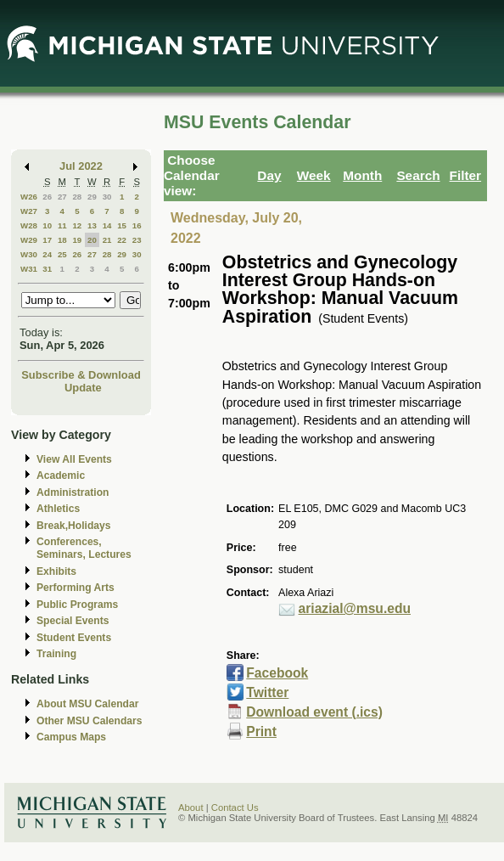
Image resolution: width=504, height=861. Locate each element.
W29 (29, 240)
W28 (29, 225)
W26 (29, 197)
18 (62, 240)
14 (107, 225)
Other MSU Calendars (90, 721)
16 (137, 225)
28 (77, 197)
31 (47, 269)
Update (83, 388)
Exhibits (56, 571)
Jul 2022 (81, 166)
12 (77, 225)
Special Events (73, 621)
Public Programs (77, 605)
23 (137, 240)
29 (92, 197)
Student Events (74, 638)
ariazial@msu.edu (355, 608)
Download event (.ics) (314, 712)
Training (56, 654)
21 (107, 240)
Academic (61, 476)
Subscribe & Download (81, 375)
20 (92, 240)
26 (47, 197)
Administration (73, 492)
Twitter (267, 692)
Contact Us (235, 808)
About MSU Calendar (87, 704)
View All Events (74, 459)
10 (47, 225)
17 (47, 240)
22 (122, 240)
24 (47, 254)
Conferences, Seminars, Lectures (84, 548)
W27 (29, 211)
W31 (29, 269)
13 (92, 225)
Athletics (58, 509)
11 (62, 225)
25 (62, 254)
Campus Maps (71, 737)
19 (77, 240)
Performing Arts (76, 588)
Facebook (277, 673)
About (191, 808)
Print (261, 732)
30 (107, 197)
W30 (29, 254)
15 (122, 225)
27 (62, 197)
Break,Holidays (74, 526)
